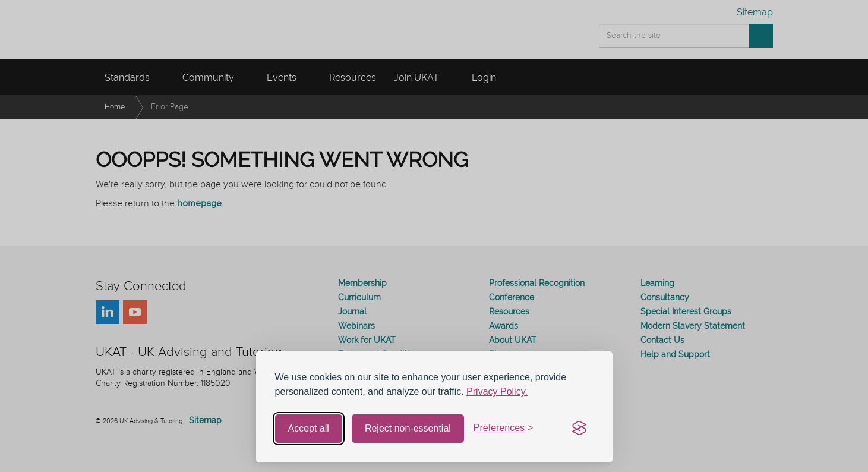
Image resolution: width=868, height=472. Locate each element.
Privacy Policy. (497, 391)
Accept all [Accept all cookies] (309, 428)
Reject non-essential (408, 428)
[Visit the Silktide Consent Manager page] (579, 429)
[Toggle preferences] (504, 428)
